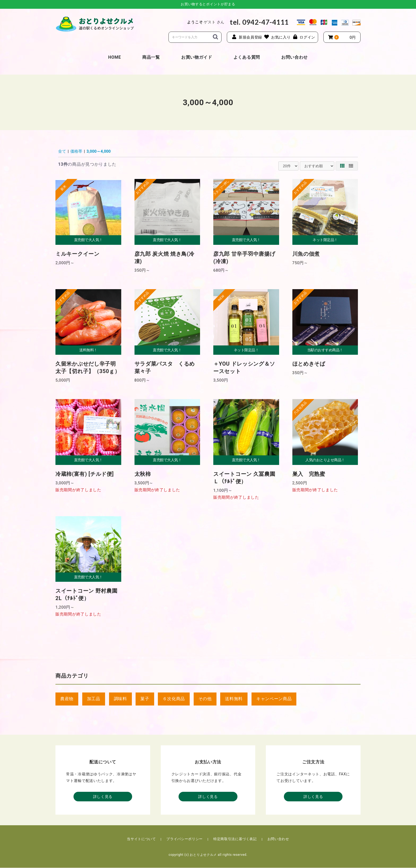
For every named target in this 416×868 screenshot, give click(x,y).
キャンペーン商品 (274, 699)
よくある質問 (247, 57)
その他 (205, 699)
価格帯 (76, 151)
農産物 (67, 699)
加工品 (94, 699)
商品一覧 (151, 57)
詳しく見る (103, 797)
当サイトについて (141, 839)
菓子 (145, 699)
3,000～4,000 (99, 151)
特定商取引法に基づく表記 (235, 839)
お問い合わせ (294, 57)
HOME (115, 57)
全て (62, 151)
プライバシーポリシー (185, 839)
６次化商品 (174, 699)
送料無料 (234, 699)
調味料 (120, 699)
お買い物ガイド (197, 57)
